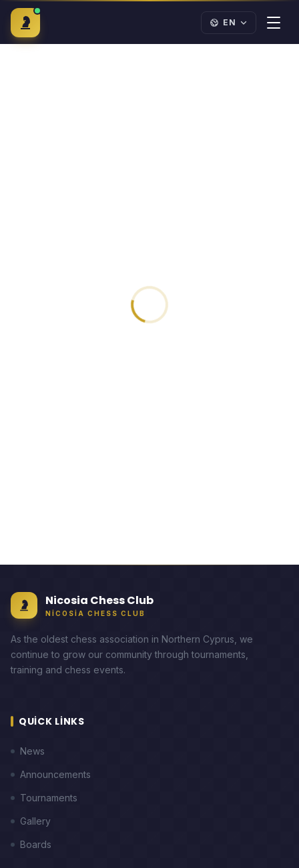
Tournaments (44, 798)
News (28, 751)
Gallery (31, 821)
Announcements (51, 774)
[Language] (229, 23)
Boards (31, 844)
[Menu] (274, 23)
